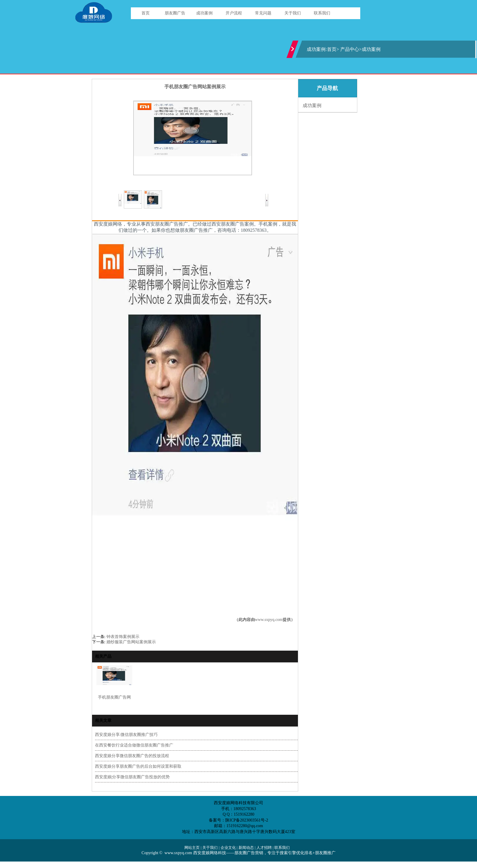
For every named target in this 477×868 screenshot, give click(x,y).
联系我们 (322, 13)
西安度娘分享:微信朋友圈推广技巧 (126, 735)
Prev (122, 200)
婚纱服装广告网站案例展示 (131, 642)
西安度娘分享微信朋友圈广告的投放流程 (132, 756)
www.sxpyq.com (269, 620)
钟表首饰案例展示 (123, 637)
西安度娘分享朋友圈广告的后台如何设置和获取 (138, 766)
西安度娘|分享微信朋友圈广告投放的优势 (132, 777)
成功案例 (204, 13)
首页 (146, 13)
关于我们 (293, 13)
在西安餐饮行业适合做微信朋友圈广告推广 (134, 745)
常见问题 (263, 13)
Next (265, 200)
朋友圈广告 (175, 13)
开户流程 (234, 13)
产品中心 (350, 49)
